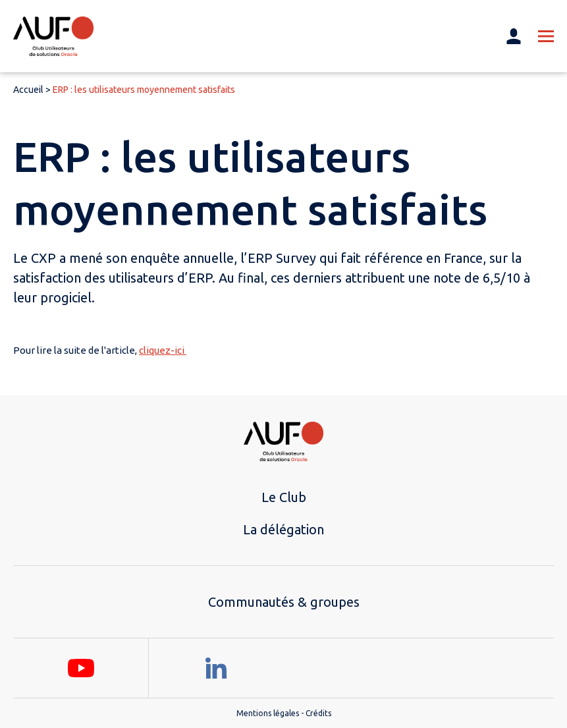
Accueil (28, 90)
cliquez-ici (163, 350)
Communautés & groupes (284, 602)
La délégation (283, 529)
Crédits (318, 713)
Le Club (284, 497)
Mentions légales (268, 713)
